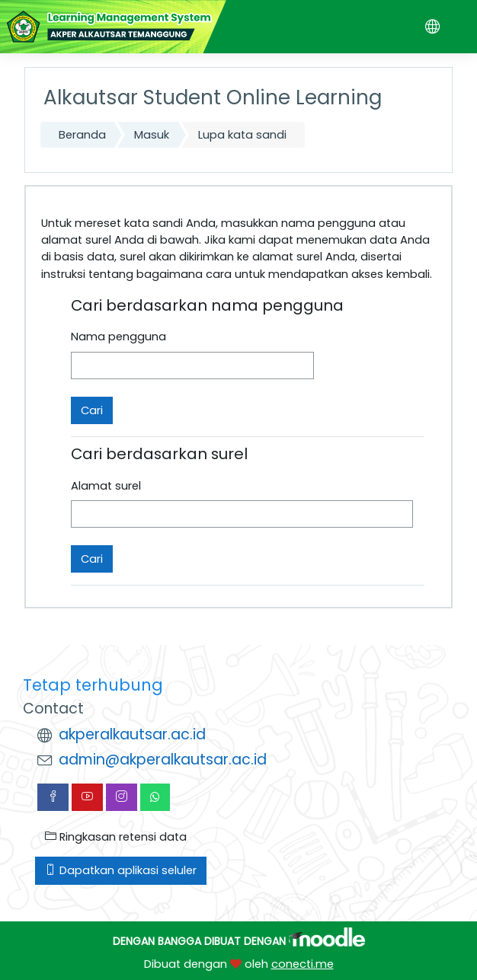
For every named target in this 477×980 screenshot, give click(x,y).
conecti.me (303, 964)
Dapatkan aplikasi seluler (121, 870)
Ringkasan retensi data (116, 837)
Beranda (82, 135)
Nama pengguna (118, 337)
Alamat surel (106, 486)
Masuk (152, 135)
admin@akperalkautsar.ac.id (163, 760)
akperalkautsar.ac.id (132, 734)
